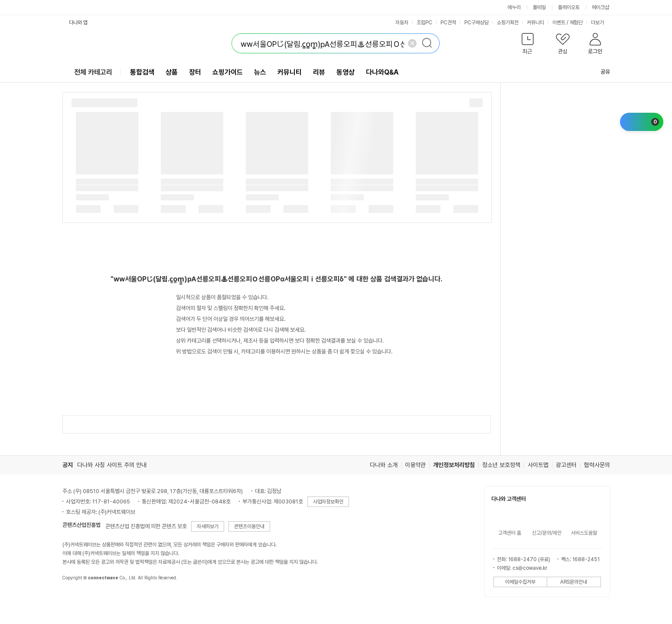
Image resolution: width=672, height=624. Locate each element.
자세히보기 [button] (208, 526)
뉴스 (260, 72)
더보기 (600, 23)
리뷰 (319, 72)
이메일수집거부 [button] (520, 582)
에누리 (514, 7)
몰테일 (539, 7)
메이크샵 (600, 7)
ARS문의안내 (574, 582)
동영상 (346, 72)
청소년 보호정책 (501, 465)
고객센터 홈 (510, 533)
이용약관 (415, 465)
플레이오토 (569, 7)
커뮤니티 (535, 23)
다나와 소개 (384, 465)
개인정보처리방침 (454, 465)
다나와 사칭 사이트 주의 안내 (112, 465)
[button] (528, 45)
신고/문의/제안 (547, 533)
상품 (172, 72)
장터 (195, 72)
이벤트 (559, 23)
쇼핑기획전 (508, 23)
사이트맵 (538, 465)
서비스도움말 (584, 533)
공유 (600, 72)
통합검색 (142, 72)
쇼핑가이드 (228, 72)
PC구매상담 (476, 23)
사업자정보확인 (328, 502)
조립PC (424, 23)
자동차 (402, 23)
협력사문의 (597, 465)
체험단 (576, 23)
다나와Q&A (382, 72)
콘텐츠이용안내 (249, 526)
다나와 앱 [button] (78, 23)
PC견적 (448, 23)
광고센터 (566, 465)
